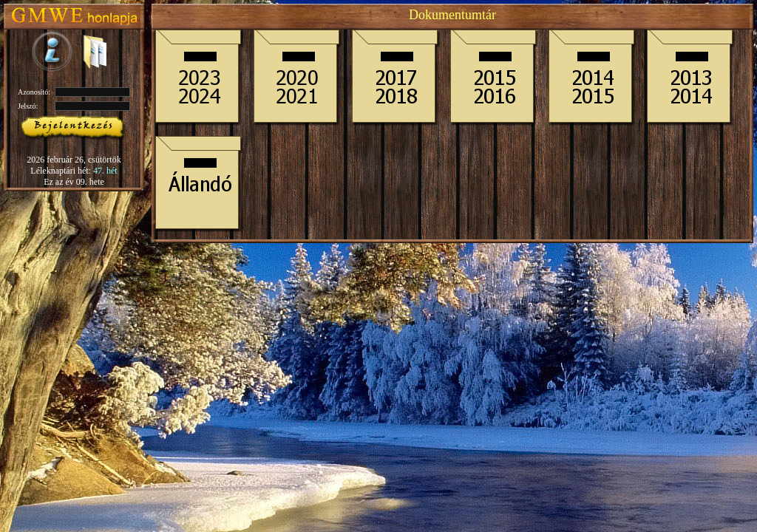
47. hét (105, 171)
